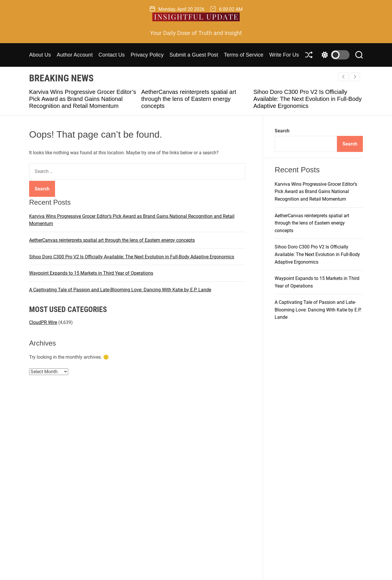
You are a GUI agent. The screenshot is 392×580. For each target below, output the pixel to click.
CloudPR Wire (43, 322)
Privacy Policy (147, 55)
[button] (355, 77)
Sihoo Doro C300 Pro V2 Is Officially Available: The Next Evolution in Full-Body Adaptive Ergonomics (308, 99)
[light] (334, 55)
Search (282, 131)
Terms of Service (244, 55)
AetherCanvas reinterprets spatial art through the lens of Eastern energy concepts (189, 99)
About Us (40, 55)
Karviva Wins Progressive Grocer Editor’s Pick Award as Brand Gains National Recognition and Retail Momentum (83, 99)
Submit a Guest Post (194, 55)
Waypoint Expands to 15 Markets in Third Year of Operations (91, 273)
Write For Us (284, 55)
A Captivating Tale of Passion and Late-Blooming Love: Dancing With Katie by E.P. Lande (120, 290)
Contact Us (112, 55)
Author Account (75, 55)
